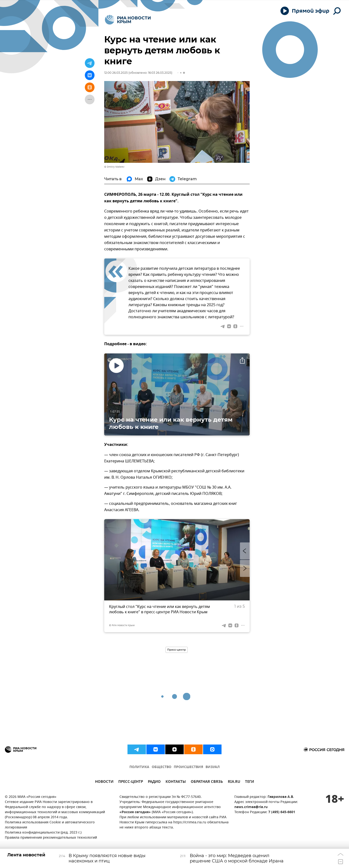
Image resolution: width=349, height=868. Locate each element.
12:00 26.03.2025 (116, 73)
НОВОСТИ (104, 782)
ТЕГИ (250, 782)
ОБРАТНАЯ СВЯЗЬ (207, 782)
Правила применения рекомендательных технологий (51, 838)
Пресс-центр (177, 650)
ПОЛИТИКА (139, 767)
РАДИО (154, 782)
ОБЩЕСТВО (162, 767)
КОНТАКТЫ (176, 782)
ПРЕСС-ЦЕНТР (131, 782)
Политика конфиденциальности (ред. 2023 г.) (43, 833)
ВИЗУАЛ (213, 767)
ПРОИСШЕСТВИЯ (188, 767)
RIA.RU (234, 782)
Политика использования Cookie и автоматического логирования (50, 825)
